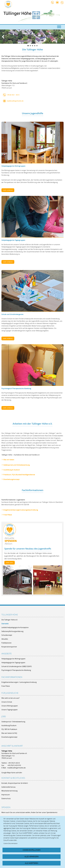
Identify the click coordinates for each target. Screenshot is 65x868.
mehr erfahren (8, 190)
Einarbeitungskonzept (11, 479)
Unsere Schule (7, 702)
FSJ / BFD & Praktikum (9, 729)
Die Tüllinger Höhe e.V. (10, 620)
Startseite (5, 624)
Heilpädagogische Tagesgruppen (13, 240)
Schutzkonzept (7, 635)
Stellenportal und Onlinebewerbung (17, 465)
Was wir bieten (9, 460)
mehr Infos (10, 563)
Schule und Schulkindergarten (12, 314)
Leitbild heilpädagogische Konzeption (15, 627)
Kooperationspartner (9, 647)
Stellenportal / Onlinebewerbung (13, 722)
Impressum (6, 795)
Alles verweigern (32, 857)
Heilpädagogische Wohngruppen (13, 166)
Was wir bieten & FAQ (9, 733)
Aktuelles (5, 639)
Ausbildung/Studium (9, 725)
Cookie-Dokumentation (10, 843)
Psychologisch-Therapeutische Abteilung (16, 388)
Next (61, 38)
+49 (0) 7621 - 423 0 (13, 95)
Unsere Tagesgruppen (10, 710)
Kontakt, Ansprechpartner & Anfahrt (15, 783)
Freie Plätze (8, 515)
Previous (4, 38)
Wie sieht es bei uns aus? (10, 698)
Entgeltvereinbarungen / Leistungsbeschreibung (19, 682)
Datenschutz (6, 798)
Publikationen (6, 643)
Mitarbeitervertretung (9, 791)
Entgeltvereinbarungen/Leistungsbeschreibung (21, 510)
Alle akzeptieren (32, 863)
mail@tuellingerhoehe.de (58, 3)
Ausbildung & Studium (12, 470)
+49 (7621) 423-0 (14, 763)
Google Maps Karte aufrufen (12, 773)
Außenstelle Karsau (8, 787)
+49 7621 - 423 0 (53, 3)
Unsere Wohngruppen (10, 706)
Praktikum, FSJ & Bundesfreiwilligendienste (19, 475)
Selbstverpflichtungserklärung (12, 631)
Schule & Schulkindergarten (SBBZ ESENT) (17, 666)
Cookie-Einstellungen (32, 850)
